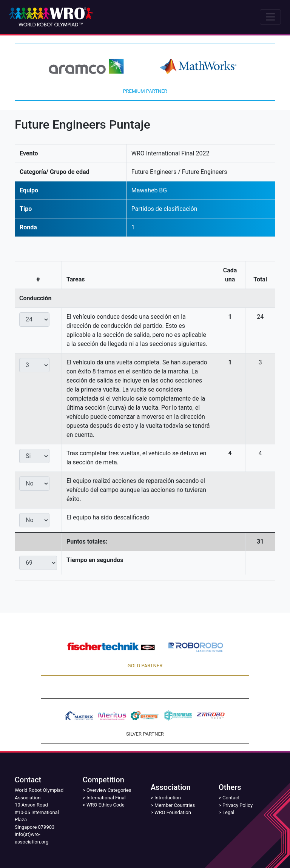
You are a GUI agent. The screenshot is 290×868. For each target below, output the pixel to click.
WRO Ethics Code (106, 805)
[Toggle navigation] (270, 17)
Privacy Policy (238, 805)
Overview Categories (109, 790)
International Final (106, 798)
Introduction (168, 798)
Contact (231, 798)
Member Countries (175, 805)
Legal (228, 812)
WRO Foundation (173, 812)
